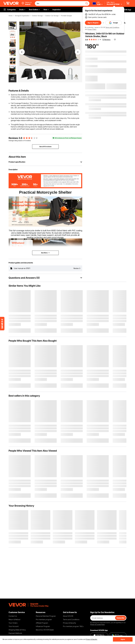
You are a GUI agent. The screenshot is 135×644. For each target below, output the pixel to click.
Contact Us (13, 616)
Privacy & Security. (92, 639)
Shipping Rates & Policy (17, 630)
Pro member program (44, 619)
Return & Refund (14, 619)
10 (25, 141)
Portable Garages (66, 16)
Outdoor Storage (37, 16)
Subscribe (121, 618)
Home (10, 16)
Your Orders (13, 623)
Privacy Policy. (92, 29)
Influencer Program (43, 626)
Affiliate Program (42, 623)
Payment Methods (15, 633)
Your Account (14, 626)
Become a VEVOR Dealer (45, 630)
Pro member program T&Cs (73, 626)
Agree (123, 639)
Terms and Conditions (112, 27)
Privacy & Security (69, 623)
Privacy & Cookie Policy (97, 624)
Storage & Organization (22, 16)
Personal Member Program (46, 616)
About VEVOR (68, 616)
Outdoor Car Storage (52, 16)
